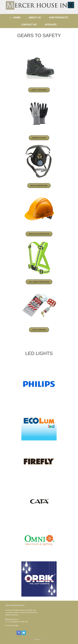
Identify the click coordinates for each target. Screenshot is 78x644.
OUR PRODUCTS (59, 17)
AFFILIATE (51, 25)
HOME (15, 17)
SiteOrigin (37, 639)
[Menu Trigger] (71, 5)
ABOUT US (35, 17)
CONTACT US (29, 25)
